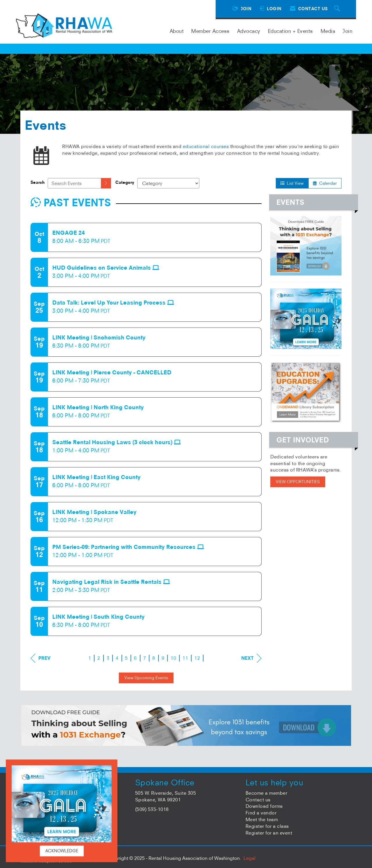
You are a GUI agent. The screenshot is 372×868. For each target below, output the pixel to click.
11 (185, 658)
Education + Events (290, 31)
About (177, 31)
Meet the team (262, 819)
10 (173, 658)
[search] (106, 183)
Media (328, 31)
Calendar (325, 183)
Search (38, 182)
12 (197, 658)
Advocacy (249, 31)
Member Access (210, 31)
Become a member (267, 793)
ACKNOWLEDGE (62, 851)
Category (125, 182)
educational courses (206, 146)
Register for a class (267, 826)
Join (347, 31)
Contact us (258, 800)
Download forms (264, 806)
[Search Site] (338, 9)
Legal (250, 858)
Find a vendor (261, 813)
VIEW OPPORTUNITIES (298, 482)
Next (251, 658)
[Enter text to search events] (74, 183)
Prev (41, 658)
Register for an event (269, 833)
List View (292, 183)
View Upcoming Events (146, 678)
